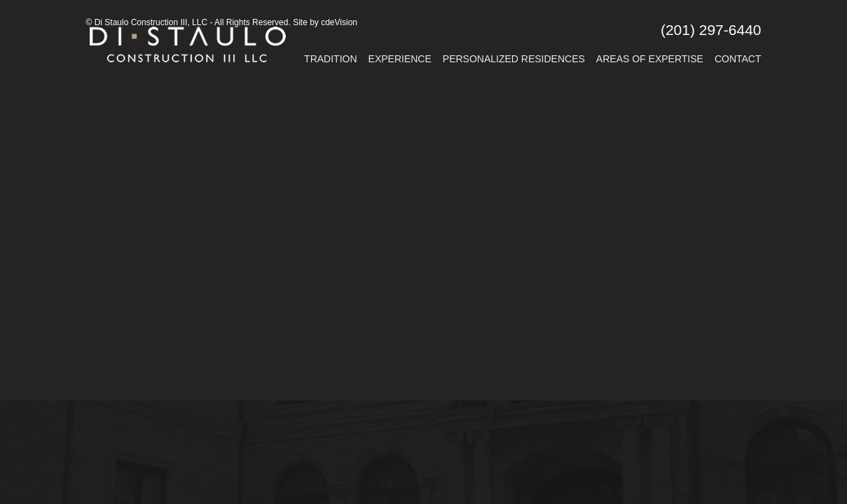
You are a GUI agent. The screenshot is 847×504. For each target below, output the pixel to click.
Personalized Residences (514, 59)
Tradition (330, 59)
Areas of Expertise (650, 59)
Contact (738, 59)
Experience (400, 59)
